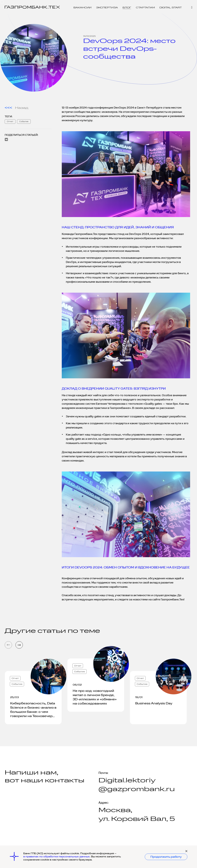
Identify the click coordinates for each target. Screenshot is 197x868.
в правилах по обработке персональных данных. (57, 857)
